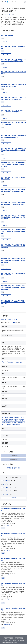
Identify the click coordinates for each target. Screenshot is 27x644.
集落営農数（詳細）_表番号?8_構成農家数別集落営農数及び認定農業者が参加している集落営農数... (13, 150)
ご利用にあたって (19, 637)
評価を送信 (14, 498)
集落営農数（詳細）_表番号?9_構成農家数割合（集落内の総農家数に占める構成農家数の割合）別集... (13, 165)
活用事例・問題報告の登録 (14, 468)
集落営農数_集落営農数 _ (8, 36)
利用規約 (11, 639)
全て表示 (18, 322)
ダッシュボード (13, 640)
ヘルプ (6, 639)
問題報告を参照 (14, 460)
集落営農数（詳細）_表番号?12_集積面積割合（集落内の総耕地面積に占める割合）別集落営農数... (13, 232)
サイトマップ (21, 640)
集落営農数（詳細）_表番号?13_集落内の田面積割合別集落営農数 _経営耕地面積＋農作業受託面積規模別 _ (13, 246)
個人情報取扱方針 (19, 639)
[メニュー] (3, 2)
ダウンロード (6, 42)
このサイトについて (9, 637)
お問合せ (5, 640)
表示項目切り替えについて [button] (9, 319)
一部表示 (14, 322)
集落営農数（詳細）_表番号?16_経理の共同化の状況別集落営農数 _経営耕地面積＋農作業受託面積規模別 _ (13, 288)
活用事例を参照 (14, 456)
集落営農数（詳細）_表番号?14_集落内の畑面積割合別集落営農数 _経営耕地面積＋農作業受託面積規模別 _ (13, 260)
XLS (3, 528)
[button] (25, 2)
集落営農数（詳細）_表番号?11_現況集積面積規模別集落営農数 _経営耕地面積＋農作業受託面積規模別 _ (13, 217)
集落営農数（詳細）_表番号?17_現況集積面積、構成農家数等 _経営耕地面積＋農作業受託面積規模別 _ (13, 302)
